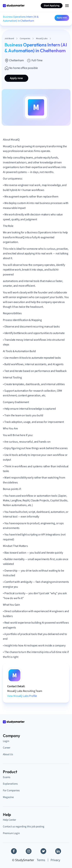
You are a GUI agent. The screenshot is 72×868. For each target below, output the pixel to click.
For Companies (11, 790)
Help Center (9, 820)
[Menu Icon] (67, 6)
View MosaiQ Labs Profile (22, 696)
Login (6, 741)
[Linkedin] (58, 851)
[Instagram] (29, 851)
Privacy (55, 860)
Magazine (8, 797)
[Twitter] (43, 851)
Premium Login (11, 833)
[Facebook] (14, 851)
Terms (41, 860)
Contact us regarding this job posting (24, 827)
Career (7, 748)
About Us (8, 754)
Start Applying (52, 6)
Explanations (10, 784)
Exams (7, 777)
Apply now (62, 18)
